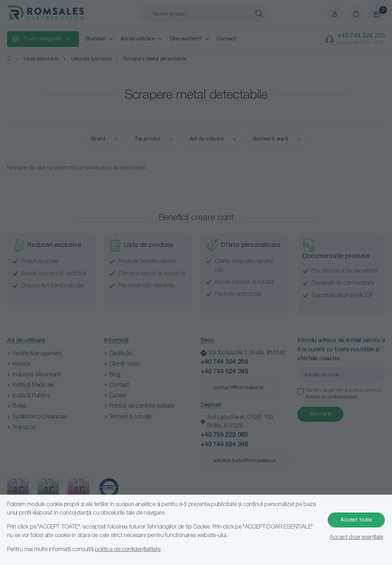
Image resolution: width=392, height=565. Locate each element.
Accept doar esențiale (356, 537)
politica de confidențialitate (128, 550)
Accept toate (356, 520)
